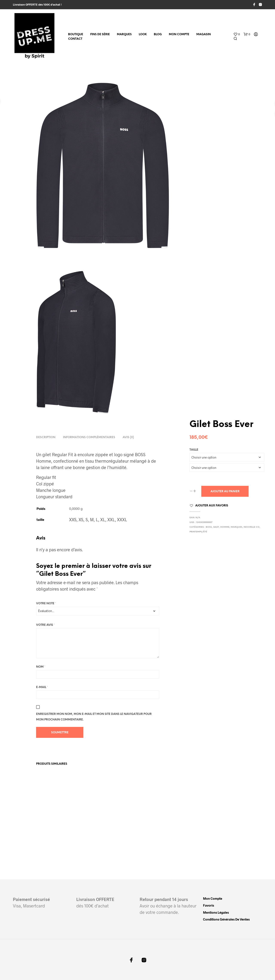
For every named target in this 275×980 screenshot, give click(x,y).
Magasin (204, 34)
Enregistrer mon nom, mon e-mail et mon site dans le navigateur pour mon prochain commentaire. (94, 717)
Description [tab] (46, 437)
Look (143, 34)
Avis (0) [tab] (128, 437)
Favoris (209, 905)
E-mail (42, 687)
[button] (237, 34)
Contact (75, 39)
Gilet (216, 527)
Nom (41, 667)
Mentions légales (216, 912)
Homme (225, 527)
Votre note (46, 604)
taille (194, 450)
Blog (158, 34)
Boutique (76, 34)
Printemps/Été (198, 532)
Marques (237, 527)
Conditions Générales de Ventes (226, 919)
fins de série (100, 34)
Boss (209, 527)
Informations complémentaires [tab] (89, 437)
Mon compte (179, 34)
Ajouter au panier (225, 492)
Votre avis (45, 625)
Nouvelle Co (252, 527)
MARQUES (124, 34)
